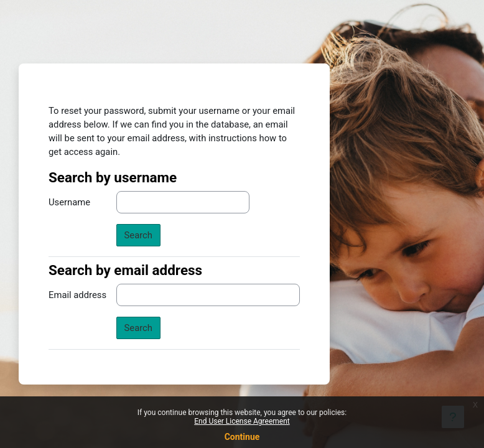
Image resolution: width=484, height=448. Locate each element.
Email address (77, 295)
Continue (242, 437)
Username (69, 202)
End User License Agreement (242, 421)
